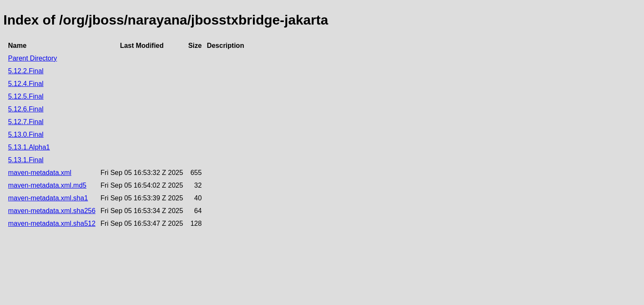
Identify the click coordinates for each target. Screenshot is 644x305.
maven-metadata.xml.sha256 (52, 211)
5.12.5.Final (26, 96)
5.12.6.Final (26, 109)
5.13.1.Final (26, 160)
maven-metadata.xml (40, 173)
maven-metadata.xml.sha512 (52, 223)
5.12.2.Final (26, 71)
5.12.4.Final (26, 84)
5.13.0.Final (26, 134)
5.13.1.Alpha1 (29, 147)
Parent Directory (33, 58)
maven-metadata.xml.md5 (47, 185)
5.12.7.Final (26, 122)
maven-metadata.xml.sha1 (48, 198)
